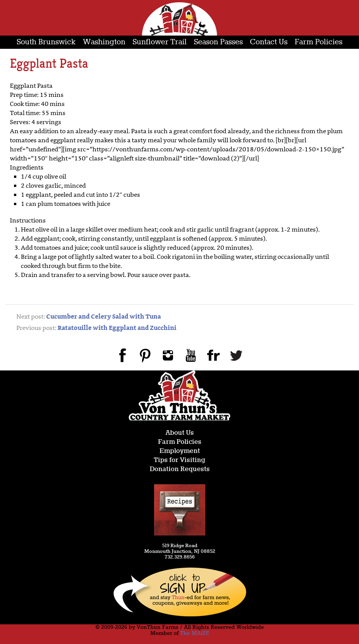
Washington (104, 42)
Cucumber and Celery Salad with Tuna (104, 317)
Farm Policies (318, 42)
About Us (180, 433)
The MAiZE (195, 633)
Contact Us (269, 42)
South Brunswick (46, 42)
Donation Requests (180, 469)
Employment (180, 451)
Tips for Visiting (179, 460)
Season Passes (218, 42)
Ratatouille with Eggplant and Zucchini (117, 328)
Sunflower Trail (160, 42)
